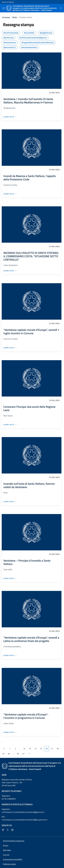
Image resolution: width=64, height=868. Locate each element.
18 (58, 749)
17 (52, 749)
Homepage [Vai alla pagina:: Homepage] (6, 17)
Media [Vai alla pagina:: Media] (15, 17)
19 (3, 754)
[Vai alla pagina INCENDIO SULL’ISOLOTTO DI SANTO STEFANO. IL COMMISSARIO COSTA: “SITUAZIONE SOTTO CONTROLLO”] (10, 271)
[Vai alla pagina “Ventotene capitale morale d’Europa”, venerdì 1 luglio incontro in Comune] (10, 348)
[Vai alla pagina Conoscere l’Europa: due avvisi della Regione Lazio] (10, 425)
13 (30, 749)
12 (24, 749)
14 (35, 749)
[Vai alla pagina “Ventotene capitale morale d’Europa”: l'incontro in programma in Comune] (10, 732)
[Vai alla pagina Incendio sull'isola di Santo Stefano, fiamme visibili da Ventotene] (10, 502)
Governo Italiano (8, 2)
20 (9, 754)
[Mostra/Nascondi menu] (4, 8)
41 (23, 754)
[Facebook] (3, 830)
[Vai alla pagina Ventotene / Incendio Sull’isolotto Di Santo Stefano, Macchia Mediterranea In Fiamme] (10, 117)
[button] (9, 864)
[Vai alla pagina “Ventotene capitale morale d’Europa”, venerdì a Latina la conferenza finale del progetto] (10, 655)
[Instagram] (13, 830)
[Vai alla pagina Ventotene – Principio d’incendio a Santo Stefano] (10, 578)
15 (41, 749)
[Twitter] (8, 830)
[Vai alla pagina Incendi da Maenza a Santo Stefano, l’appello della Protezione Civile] (10, 194)
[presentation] (61, 8)
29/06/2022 (54, 93)
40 (18, 754)
